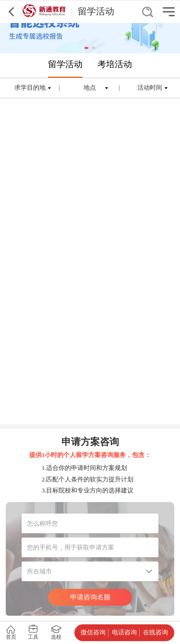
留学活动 (65, 64)
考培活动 (115, 64)
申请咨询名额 (90, 597)
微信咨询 (93, 632)
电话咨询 (124, 632)
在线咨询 (156, 632)
